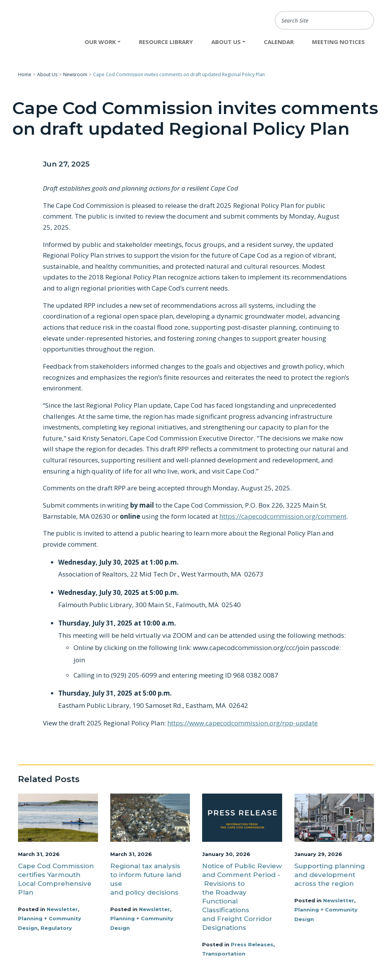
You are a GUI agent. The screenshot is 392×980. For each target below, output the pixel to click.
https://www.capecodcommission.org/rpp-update (243, 723)
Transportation (224, 954)
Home (25, 74)
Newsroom (75, 74)
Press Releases (252, 944)
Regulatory (56, 928)
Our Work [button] (100, 42)
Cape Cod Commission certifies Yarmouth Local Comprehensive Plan (56, 879)
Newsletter (62, 909)
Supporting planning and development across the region (330, 875)
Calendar (279, 42)
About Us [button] (226, 42)
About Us (47, 74)
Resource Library (166, 42)
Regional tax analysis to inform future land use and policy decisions (146, 879)
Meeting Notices (338, 42)
